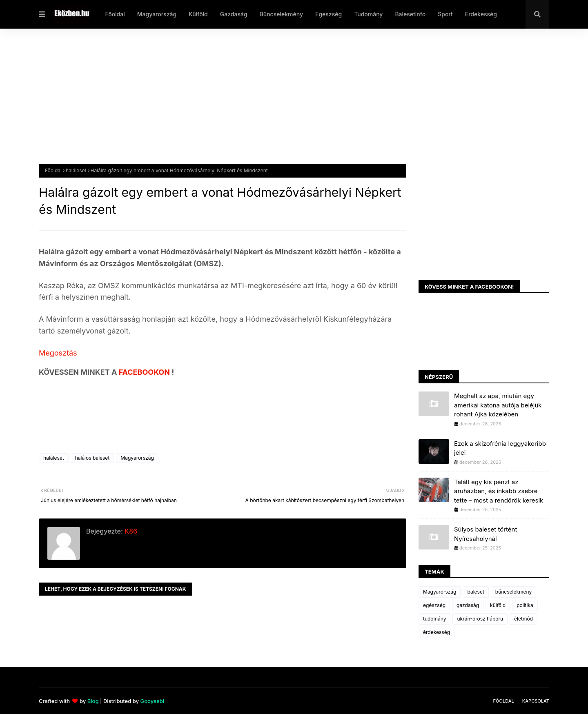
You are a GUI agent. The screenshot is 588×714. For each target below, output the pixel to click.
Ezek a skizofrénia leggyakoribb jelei (500, 448)
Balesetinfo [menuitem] (410, 14)
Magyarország (137, 458)
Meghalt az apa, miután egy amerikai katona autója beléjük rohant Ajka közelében (498, 405)
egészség (434, 605)
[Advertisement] (284, 102)
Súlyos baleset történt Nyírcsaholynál (486, 534)
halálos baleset (92, 458)
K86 (130, 531)
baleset (476, 592)
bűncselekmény (513, 592)
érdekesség (437, 632)
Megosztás (58, 353)
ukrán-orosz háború (480, 619)
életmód (523, 619)
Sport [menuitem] (445, 14)
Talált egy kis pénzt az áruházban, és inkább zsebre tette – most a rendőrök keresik (499, 491)
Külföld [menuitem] (198, 14)
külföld (498, 605)
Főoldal (53, 170)
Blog (93, 701)
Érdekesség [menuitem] (481, 14)
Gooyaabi (152, 701)
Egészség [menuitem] (329, 14)
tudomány (434, 619)
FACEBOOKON (145, 372)
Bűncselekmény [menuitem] (281, 14)
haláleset (76, 170)
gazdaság (468, 605)
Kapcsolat (536, 701)
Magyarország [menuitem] (157, 14)
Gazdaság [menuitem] (234, 14)
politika (525, 605)
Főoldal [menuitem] (115, 14)
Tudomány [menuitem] (368, 14)
